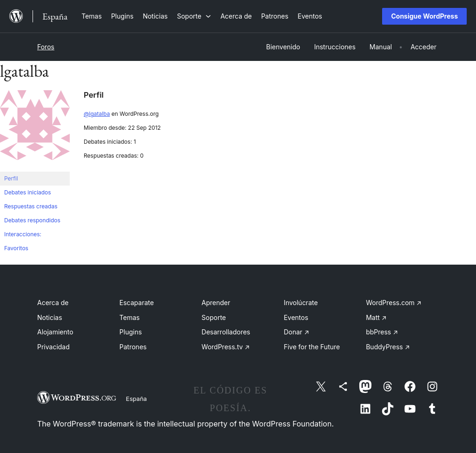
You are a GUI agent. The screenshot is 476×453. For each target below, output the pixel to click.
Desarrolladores (226, 332)
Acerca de (53, 303)
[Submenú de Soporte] (194, 16)
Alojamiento (55, 332)
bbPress (382, 332)
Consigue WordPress (424, 16)
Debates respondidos (32, 220)
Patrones (133, 347)
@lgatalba (97, 114)
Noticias (50, 317)
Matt (376, 317)
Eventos (296, 317)
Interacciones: (23, 234)
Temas (130, 317)
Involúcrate (301, 303)
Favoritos (16, 248)
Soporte (214, 317)
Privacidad (53, 347)
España (136, 399)
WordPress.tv (226, 347)
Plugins (131, 332)
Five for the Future (312, 347)
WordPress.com (394, 303)
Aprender (216, 303)
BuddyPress (388, 347)
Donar (296, 332)
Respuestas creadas (31, 206)
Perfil (11, 178)
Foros (46, 47)
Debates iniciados (28, 192)
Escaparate (137, 303)
